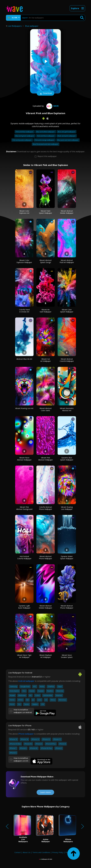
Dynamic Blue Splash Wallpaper (67, 459)
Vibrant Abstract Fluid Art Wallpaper (67, 261)
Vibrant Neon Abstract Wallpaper (24, 459)
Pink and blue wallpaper (25, 132)
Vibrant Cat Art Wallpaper (46, 360)
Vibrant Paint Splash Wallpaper (45, 212)
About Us (27, 852)
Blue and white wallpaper (46, 132)
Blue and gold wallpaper (67, 132)
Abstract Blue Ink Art (24, 359)
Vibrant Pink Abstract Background (24, 508)
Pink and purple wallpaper (22, 140)
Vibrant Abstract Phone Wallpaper (45, 557)
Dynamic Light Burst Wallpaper (24, 607)
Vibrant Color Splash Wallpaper (67, 311)
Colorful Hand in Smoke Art (24, 311)
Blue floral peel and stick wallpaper (46, 144)
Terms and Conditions (41, 852)
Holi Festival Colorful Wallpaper (24, 557)
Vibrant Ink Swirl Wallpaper (45, 311)
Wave (52, 106)
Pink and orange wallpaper (45, 140)
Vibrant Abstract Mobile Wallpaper (67, 212)
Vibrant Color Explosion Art (24, 212)
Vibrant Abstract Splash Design (46, 261)
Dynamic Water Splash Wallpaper (67, 557)
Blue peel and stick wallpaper (68, 140)
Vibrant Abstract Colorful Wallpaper (67, 360)
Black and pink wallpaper (67, 136)
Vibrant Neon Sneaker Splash (67, 656)
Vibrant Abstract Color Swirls (46, 409)
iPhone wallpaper (26, 734)
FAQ (67, 852)
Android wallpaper (26, 681)
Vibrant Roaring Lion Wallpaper (67, 508)
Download (45, 93)
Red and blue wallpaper (46, 136)
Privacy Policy (58, 852)
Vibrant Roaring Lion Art (24, 408)
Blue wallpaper (32, 26)
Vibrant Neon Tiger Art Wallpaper (24, 656)
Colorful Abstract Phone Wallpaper (45, 508)
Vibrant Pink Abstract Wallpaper (45, 459)
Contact (18, 852)
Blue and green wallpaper (25, 136)
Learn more (45, 792)
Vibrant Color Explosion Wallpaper (24, 261)
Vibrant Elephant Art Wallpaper (46, 656)
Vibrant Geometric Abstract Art (67, 409)
